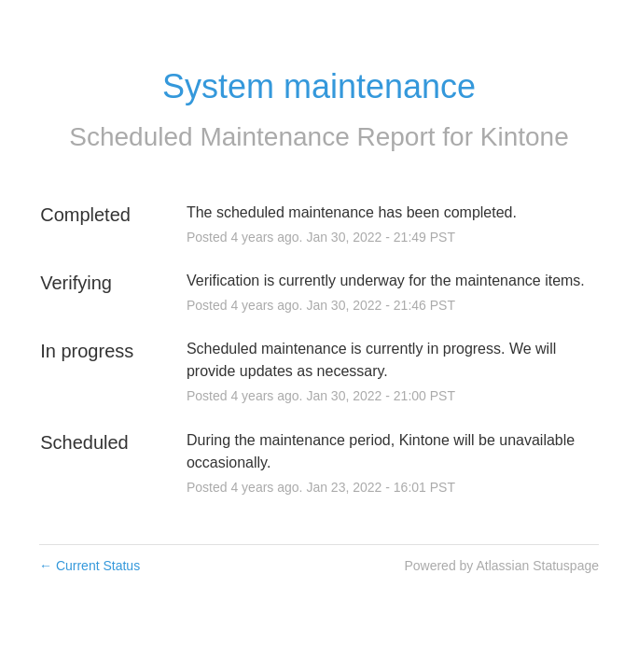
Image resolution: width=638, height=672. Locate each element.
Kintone (525, 137)
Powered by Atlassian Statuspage (501, 566)
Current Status (90, 566)
